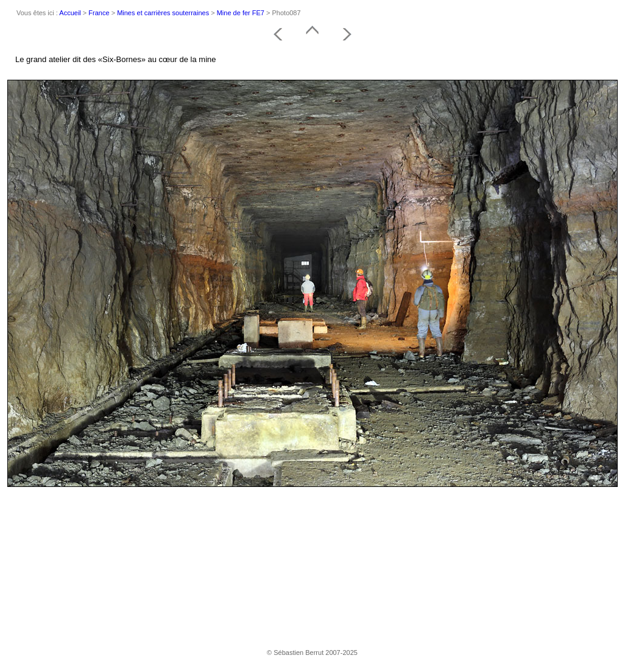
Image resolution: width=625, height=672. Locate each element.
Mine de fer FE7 (241, 13)
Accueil (70, 13)
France (99, 13)
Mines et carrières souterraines (163, 13)
